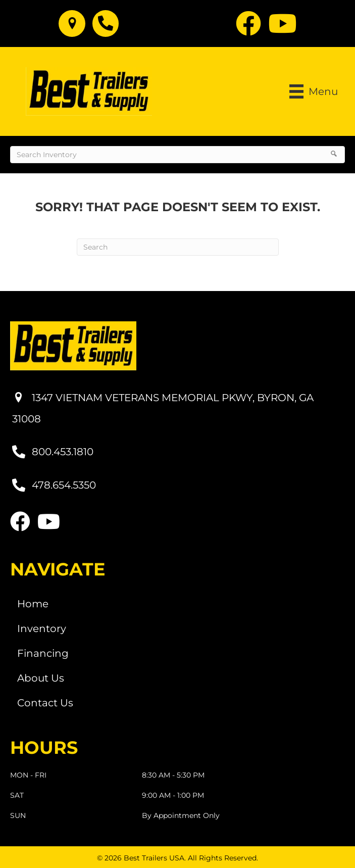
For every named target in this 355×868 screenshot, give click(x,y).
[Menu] (314, 91)
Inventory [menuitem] (42, 629)
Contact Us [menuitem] (45, 703)
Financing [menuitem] (43, 653)
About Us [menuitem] (41, 678)
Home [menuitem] (33, 604)
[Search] (178, 247)
